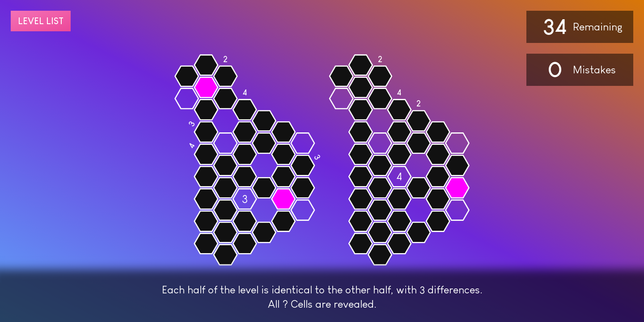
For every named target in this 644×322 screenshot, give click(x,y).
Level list (41, 21)
